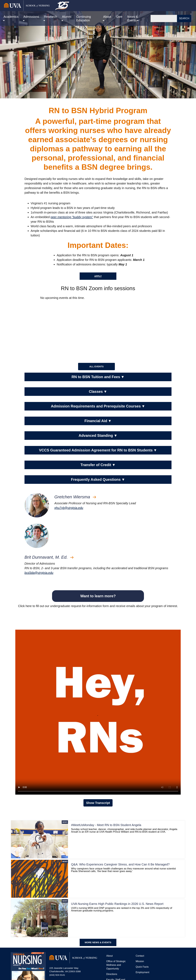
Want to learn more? (98, 596)
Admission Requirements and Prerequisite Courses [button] (98, 406)
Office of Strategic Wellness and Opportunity (116, 965)
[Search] (164, 18)
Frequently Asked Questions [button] (98, 480)
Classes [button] (98, 392)
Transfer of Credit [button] (98, 465)
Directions (112, 974)
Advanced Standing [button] (98, 436)
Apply (98, 276)
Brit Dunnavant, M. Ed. (49, 557)
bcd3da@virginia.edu (39, 573)
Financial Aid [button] (98, 421)
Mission (140, 961)
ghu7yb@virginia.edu (69, 508)
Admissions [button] (31, 17)
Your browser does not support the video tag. (98, 712)
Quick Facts (142, 967)
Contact (140, 956)
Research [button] (51, 17)
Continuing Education (84, 18)
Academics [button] (11, 17)
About (109, 956)
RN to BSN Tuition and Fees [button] (98, 377)
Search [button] (184, 18)
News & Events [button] (133, 18)
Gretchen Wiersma (75, 497)
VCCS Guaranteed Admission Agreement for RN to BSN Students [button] (98, 450)
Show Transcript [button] (98, 803)
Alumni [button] (67, 17)
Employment (142, 972)
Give (119, 17)
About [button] (107, 17)
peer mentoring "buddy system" (72, 217)
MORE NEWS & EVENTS (98, 942)
